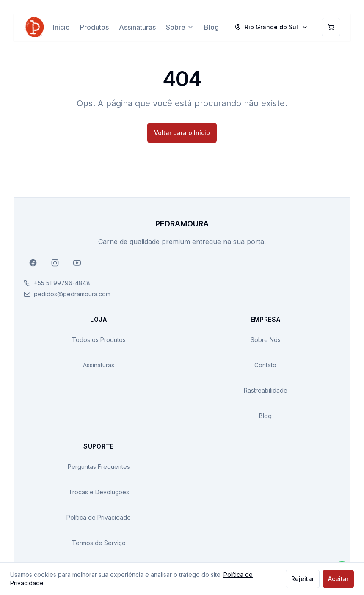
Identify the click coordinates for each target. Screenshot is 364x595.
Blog (211, 27)
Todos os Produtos (99, 340)
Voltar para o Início (182, 133)
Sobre (180, 27)
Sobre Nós (266, 340)
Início (61, 27)
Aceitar (338, 579)
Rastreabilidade (266, 390)
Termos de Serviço (99, 543)
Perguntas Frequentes (99, 467)
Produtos (94, 27)
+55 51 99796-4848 (62, 283)
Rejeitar (303, 579)
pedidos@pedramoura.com (72, 294)
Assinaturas (137, 27)
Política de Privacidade (99, 517)
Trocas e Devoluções (99, 492)
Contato (265, 365)
